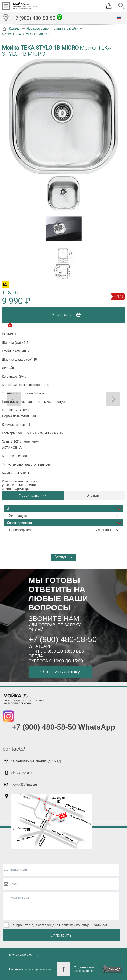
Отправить (61, 935)
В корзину (68, 315)
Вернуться (64, 557)
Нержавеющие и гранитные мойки (52, 29)
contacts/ (14, 749)
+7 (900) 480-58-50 (38, 18)
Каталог (15, 29)
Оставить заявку (60, 672)
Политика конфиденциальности (30, 969)
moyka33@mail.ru (24, 785)
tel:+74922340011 (24, 773)
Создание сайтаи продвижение (84, 969)
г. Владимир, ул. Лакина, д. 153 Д (36, 761)
